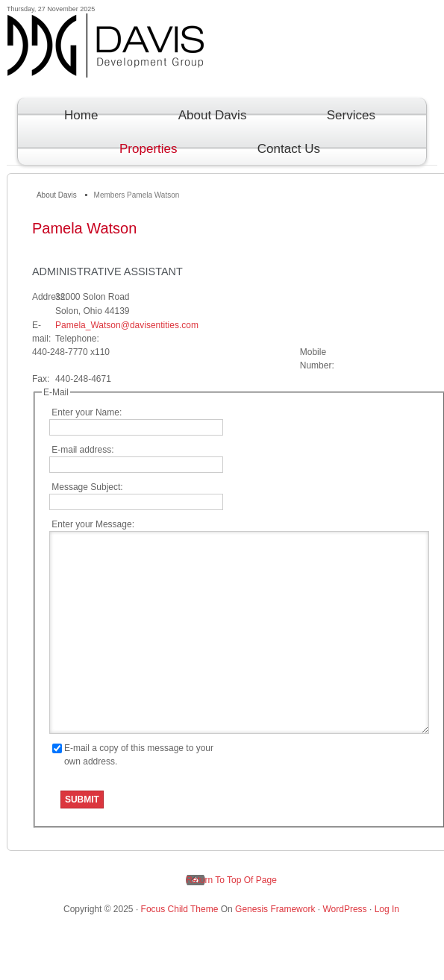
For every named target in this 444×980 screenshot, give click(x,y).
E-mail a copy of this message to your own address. (139, 755)
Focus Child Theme (180, 909)
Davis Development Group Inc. (223, 58)
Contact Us (282, 149)
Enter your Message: (92, 524)
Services (344, 115)
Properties (141, 149)
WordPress (344, 909)
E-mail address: (82, 450)
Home (81, 115)
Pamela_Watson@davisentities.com (127, 325)
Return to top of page (231, 880)
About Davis (206, 115)
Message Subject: (86, 487)
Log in (387, 909)
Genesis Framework (275, 909)
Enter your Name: (85, 412)
